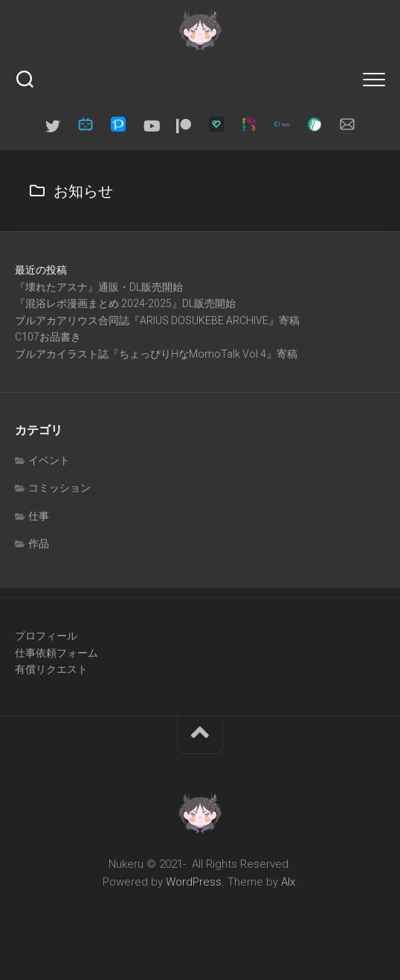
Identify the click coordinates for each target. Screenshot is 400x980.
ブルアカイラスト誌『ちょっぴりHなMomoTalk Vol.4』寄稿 (156, 354)
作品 (39, 544)
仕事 (39, 516)
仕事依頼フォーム (57, 653)
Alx (288, 882)
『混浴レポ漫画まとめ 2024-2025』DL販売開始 (125, 303)
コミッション (59, 488)
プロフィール (46, 636)
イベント (49, 460)
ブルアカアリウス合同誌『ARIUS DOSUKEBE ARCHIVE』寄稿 (157, 320)
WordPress (194, 882)
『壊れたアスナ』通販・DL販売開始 (99, 287)
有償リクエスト (51, 669)
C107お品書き (48, 337)
